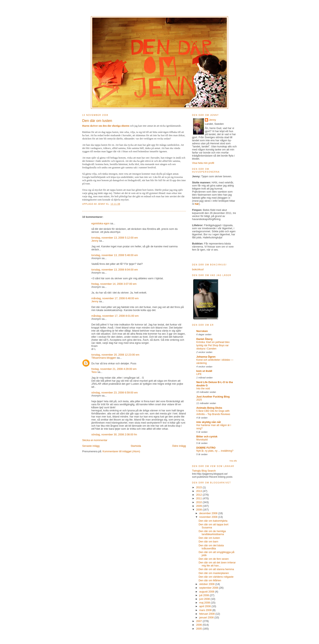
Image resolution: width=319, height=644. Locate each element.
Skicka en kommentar (95, 440)
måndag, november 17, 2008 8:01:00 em (115, 316)
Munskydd (202, 440)
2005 (199, 629)
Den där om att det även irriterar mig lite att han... (217, 564)
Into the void (203, 389)
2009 (199, 506)
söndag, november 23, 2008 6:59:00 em (115, 393)
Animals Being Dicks (209, 408)
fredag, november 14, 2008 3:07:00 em (114, 284)
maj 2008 (205, 603)
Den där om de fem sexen (214, 559)
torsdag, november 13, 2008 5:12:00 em (115, 238)
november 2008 (209, 517)
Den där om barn (208, 542)
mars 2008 (206, 610)
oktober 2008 (207, 584)
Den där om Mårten (210, 580)
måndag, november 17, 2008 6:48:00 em (115, 298)
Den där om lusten (209, 538)
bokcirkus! (198, 269)
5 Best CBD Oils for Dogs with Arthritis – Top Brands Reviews (213, 413)
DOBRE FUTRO (206, 448)
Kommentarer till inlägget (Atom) (121, 451)
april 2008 (205, 606)
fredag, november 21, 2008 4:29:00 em (114, 369)
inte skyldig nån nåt (209, 422)
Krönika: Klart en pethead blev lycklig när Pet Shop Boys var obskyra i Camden (213, 345)
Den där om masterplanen (214, 573)
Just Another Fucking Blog (213, 397)
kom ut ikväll (204, 371)
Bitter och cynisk (207, 436)
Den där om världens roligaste (216, 577)
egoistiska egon (100, 223)
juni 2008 (205, 599)
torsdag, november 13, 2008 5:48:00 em (115, 255)
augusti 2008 (207, 592)
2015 (199, 487)
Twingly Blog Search (204, 471)
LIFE (199, 374)
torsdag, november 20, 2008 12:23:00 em (115, 355)
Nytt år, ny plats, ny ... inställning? (215, 451)
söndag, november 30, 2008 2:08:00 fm (114, 434)
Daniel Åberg (204, 339)
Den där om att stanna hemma (216, 569)
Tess (94, 372)
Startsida (136, 446)
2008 (199, 510)
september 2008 (209, 588)
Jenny (102, 204)
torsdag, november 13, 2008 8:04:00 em (115, 270)
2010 (199, 502)
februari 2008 (207, 614)
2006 (199, 625)
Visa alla (233, 461)
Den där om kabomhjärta (213, 521)
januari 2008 (207, 617)
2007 (199, 621)
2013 (199, 491)
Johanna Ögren (206, 357)
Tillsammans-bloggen (104, 358)
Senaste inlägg (91, 446)
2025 (199, 400)
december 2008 (209, 513)
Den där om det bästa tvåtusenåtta (211, 547)
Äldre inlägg (179, 446)
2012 (199, 495)
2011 (199, 498)
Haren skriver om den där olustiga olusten (106, 126)
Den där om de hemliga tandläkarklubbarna (212, 533)
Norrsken (202, 331)
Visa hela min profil (203, 163)
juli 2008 (204, 595)
